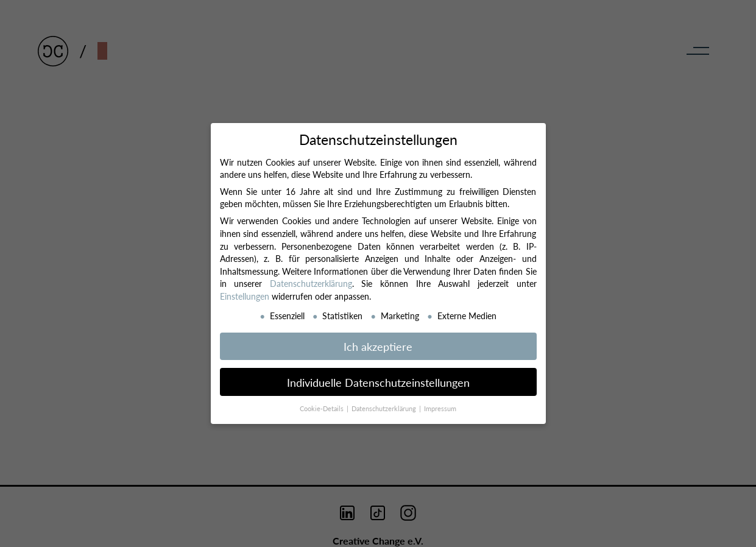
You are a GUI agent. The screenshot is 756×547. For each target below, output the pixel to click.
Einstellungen (245, 296)
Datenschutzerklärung (311, 283)
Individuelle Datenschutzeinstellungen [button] (378, 382)
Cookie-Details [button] (323, 408)
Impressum (440, 408)
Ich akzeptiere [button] (378, 346)
